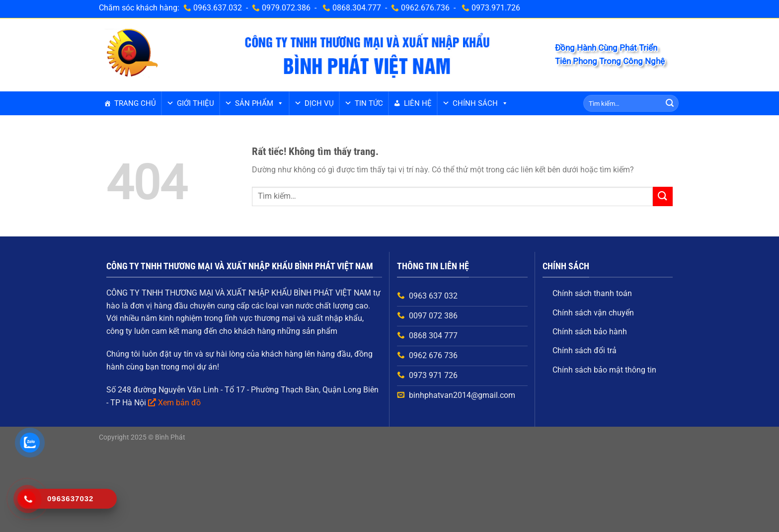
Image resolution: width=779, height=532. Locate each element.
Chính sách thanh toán (592, 293)
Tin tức (369, 103)
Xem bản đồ (179, 403)
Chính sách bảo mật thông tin (604, 370)
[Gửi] (670, 103)
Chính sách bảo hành (590, 332)
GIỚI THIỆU (195, 103)
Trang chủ (135, 103)
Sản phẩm (259, 103)
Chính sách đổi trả (584, 350)
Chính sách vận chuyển (593, 313)
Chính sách (480, 103)
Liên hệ (418, 103)
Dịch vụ (319, 103)
